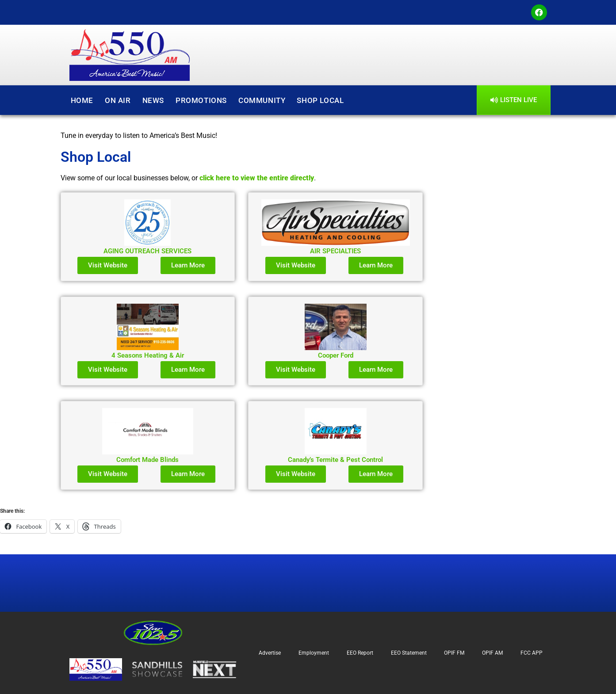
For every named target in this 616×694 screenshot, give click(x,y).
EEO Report (360, 653)
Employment (314, 653)
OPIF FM (454, 653)
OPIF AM (492, 653)
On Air (118, 100)
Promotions (201, 100)
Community (262, 100)
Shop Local (320, 100)
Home (82, 100)
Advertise (270, 653)
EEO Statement (409, 653)
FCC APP (532, 653)
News (153, 100)
